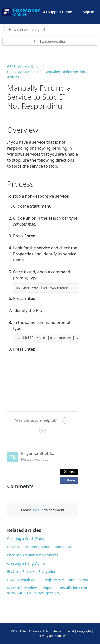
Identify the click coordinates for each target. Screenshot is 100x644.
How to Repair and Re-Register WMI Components (48, 580)
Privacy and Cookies (52, 636)
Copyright (84, 631)
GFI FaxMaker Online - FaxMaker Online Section (46, 72)
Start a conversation (50, 41)
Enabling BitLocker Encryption (32, 571)
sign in (38, 510)
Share (70, 481)
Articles (13, 77)
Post (69, 472)
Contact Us (41, 631)
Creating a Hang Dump (26, 563)
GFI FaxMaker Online (24, 67)
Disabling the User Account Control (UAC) (41, 547)
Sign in (89, 12)
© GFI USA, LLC (22, 631)
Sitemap (57, 631)
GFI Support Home (57, 12)
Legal (70, 631)
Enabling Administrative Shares (33, 555)
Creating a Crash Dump (26, 539)
